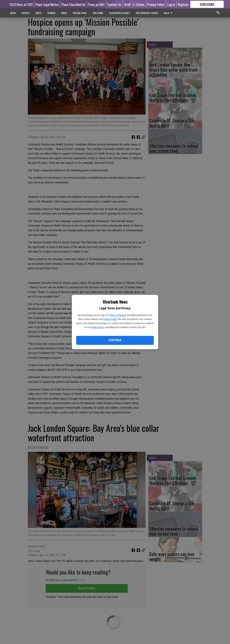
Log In (171, 4)
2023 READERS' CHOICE (147, 13)
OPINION (51, 13)
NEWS (13, 13)
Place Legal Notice (47, 4)
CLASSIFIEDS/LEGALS (119, 13)
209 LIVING (98, 13)
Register (183, 4)
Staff (127, 4)
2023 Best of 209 (21, 4)
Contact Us (114, 4)
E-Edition (139, 4)
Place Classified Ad (73, 4)
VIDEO (64, 13)
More (169, 13)
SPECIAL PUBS (80, 13)
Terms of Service (118, 315)
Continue (115, 340)
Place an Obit (96, 4)
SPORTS (26, 13)
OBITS (38, 13)
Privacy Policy (110, 319)
